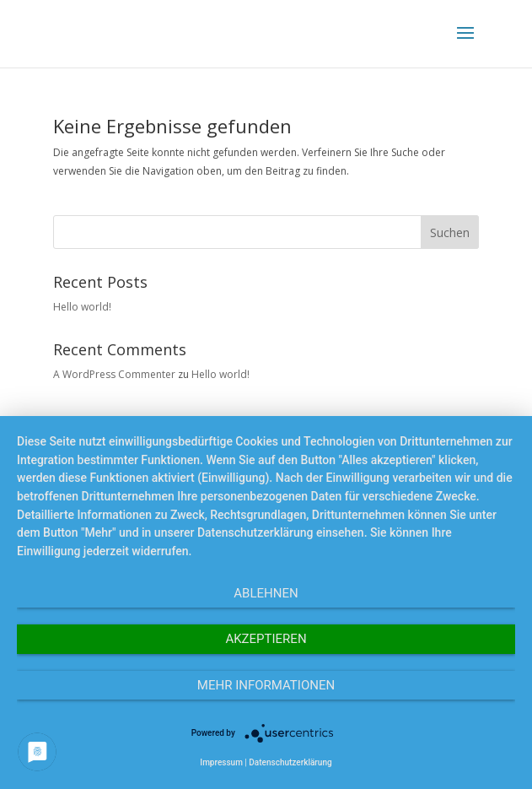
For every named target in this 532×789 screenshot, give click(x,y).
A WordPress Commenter (114, 374)
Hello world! (82, 307)
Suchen (450, 232)
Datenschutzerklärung (290, 762)
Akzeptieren (266, 639)
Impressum (221, 762)
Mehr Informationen (266, 685)
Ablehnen (266, 593)
